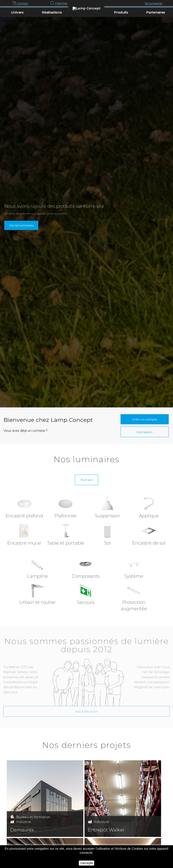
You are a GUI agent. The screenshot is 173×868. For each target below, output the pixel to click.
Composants (86, 576)
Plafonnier (66, 516)
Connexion (145, 432)
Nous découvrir (87, 709)
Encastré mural (24, 543)
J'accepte (87, 863)
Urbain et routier (38, 602)
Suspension (107, 516)
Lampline (38, 576)
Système (134, 576)
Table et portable (66, 543)
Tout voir (87, 480)
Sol (107, 543)
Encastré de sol (149, 543)
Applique (149, 516)
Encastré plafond (24, 516)
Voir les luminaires (21, 225)
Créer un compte (145, 419)
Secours (86, 602)
